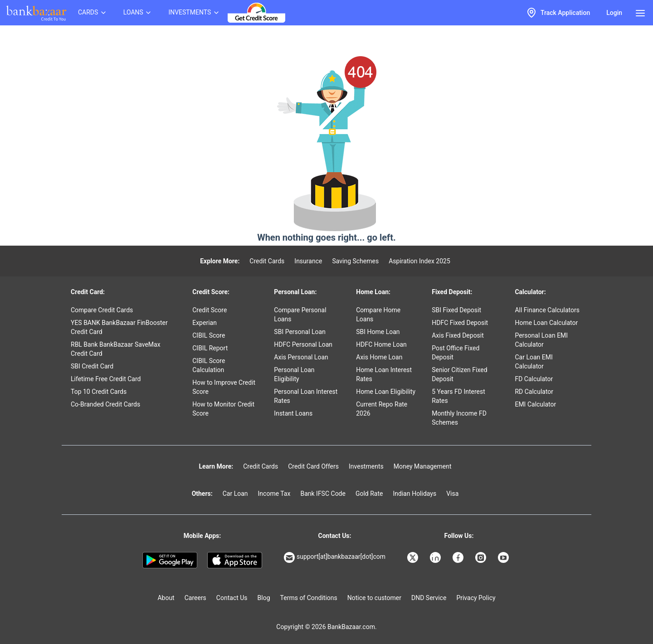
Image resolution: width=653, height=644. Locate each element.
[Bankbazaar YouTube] (504, 557)
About (166, 598)
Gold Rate (369, 494)
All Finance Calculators (547, 310)
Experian (205, 323)
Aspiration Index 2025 (419, 261)
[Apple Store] (235, 560)
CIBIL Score (209, 335)
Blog (264, 598)
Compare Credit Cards (102, 310)
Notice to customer (374, 598)
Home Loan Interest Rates (384, 374)
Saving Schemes (355, 261)
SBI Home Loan (378, 332)
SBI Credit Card (92, 366)
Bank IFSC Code (323, 494)
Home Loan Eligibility (386, 392)
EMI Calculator (535, 404)
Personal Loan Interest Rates (306, 396)
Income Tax (274, 494)
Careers (195, 598)
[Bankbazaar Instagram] (482, 557)
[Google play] (170, 560)
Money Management (423, 466)
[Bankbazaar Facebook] (459, 557)
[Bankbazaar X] (414, 557)
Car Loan (235, 494)
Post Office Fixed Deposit (456, 353)
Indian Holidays (414, 494)
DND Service (429, 598)
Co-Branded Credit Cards (105, 404)
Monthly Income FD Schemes (459, 418)
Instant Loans (293, 413)
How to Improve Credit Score (224, 387)
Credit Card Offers (313, 466)
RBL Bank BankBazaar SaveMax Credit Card (116, 349)
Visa (452, 494)
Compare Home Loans (378, 315)
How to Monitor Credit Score (223, 409)
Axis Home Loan (379, 357)
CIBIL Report (210, 348)
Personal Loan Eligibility (294, 374)
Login (614, 13)
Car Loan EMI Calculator (534, 362)
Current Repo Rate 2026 (382, 409)
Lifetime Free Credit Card (106, 379)
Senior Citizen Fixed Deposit (459, 374)
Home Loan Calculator (546, 323)
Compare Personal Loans (300, 315)
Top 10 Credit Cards (99, 392)
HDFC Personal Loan (303, 344)
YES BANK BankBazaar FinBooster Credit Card (119, 327)
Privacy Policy (476, 598)
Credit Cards (267, 261)
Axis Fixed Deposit (458, 335)
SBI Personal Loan (300, 332)
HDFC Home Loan (381, 344)
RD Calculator (534, 392)
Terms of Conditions (309, 598)
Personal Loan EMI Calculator (541, 340)
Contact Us (232, 598)
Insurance (308, 261)
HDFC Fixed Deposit (460, 323)
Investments (366, 466)
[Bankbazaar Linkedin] (436, 557)
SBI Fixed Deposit (456, 310)
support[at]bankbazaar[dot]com (335, 557)
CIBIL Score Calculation (209, 365)
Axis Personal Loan (301, 357)
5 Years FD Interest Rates (458, 396)
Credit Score (210, 310)
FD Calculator (534, 379)
